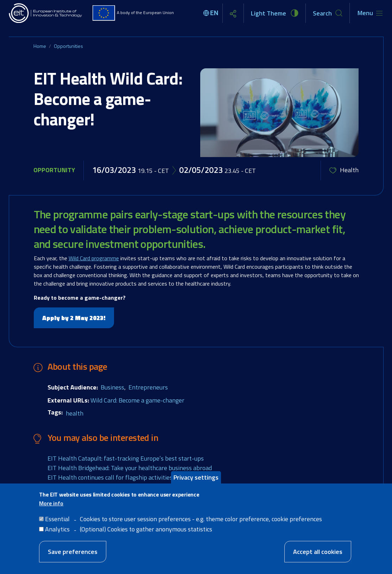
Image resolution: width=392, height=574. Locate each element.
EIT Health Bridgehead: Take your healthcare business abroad (130, 468)
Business (112, 387)
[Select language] (212, 13)
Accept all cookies (318, 552)
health (75, 413)
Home (40, 46)
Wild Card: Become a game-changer (137, 400)
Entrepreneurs (148, 387)
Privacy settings (196, 477)
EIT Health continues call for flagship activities (110, 477)
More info (51, 503)
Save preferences (73, 552)
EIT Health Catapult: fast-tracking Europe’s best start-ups (126, 458)
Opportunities (68, 46)
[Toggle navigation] (370, 13)
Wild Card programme (94, 258)
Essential (57, 519)
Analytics (57, 529)
